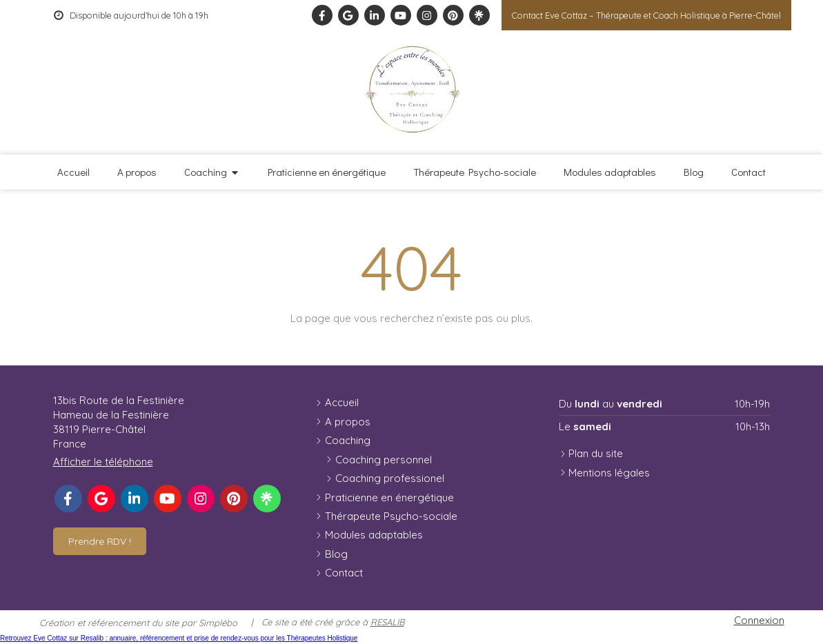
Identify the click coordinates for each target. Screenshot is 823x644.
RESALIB (387, 622)
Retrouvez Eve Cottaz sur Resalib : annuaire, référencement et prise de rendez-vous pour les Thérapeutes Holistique (179, 638)
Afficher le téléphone (103, 462)
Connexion (759, 620)
